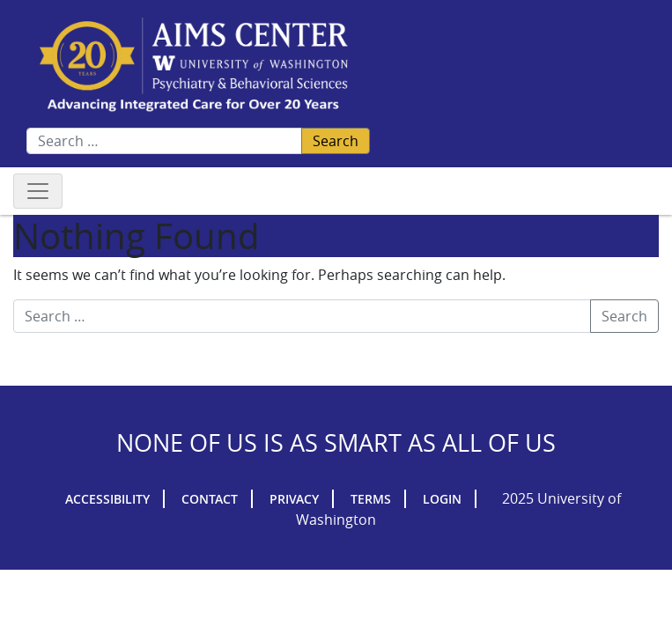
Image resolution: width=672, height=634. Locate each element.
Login (442, 499)
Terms (371, 499)
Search (336, 141)
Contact (210, 499)
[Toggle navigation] (38, 191)
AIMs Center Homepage (194, 66)
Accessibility (107, 499)
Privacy (294, 499)
